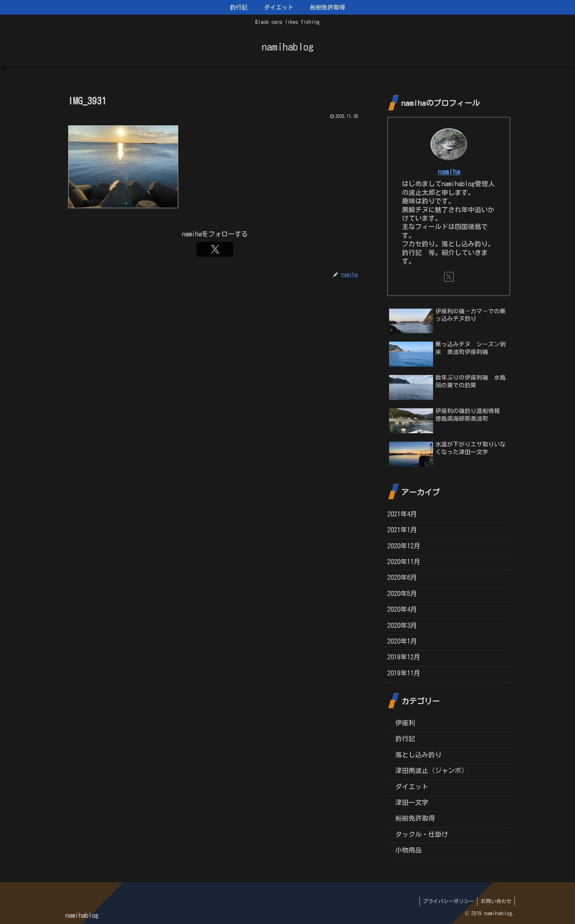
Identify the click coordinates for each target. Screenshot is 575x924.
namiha (449, 172)
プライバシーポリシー (447, 901)
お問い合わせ (495, 901)
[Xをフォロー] (215, 249)
